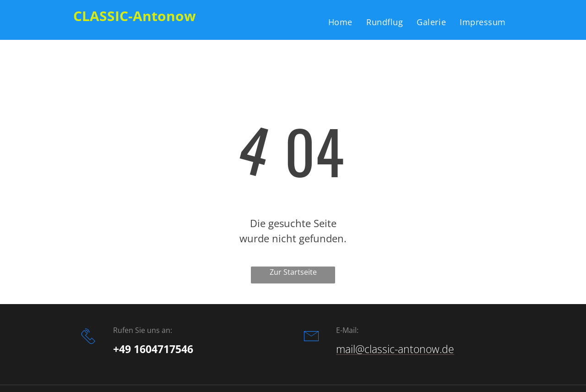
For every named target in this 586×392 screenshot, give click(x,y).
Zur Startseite (293, 272)
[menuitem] (340, 22)
